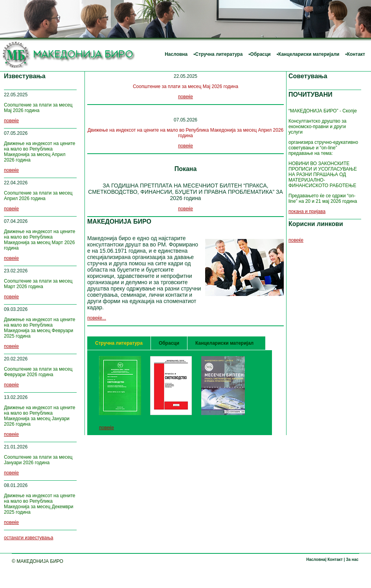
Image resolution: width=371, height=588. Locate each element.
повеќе (11, 121)
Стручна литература (219, 54)
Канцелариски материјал (224, 343)
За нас (352, 560)
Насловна (176, 54)
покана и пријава (307, 211)
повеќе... (97, 318)
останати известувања (28, 538)
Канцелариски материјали (309, 54)
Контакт (356, 54)
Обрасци (261, 54)
